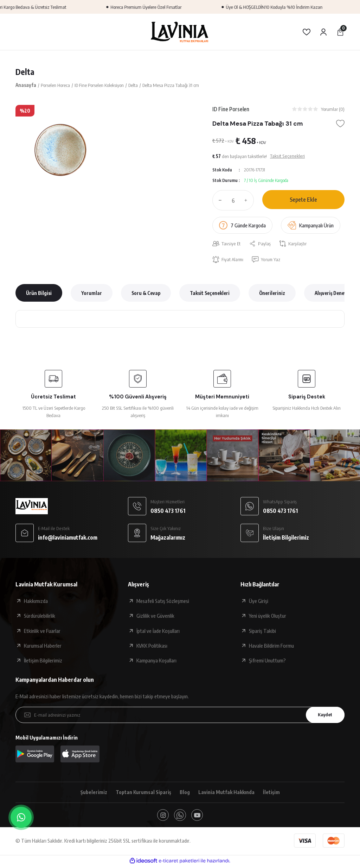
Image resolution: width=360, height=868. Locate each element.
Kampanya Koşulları (156, 661)
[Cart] (340, 32)
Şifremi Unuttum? (267, 661)
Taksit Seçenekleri (210, 294)
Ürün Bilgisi (39, 294)
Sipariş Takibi (262, 631)
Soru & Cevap (146, 294)
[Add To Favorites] (340, 124)
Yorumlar (92, 294)
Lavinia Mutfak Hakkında (227, 793)
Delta (25, 72)
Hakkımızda (36, 602)
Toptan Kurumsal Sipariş (143, 793)
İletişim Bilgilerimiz (43, 661)
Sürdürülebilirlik (40, 617)
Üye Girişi (259, 602)
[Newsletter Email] (180, 716)
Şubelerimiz (92, 793)
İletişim (273, 793)
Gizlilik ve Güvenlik (155, 617)
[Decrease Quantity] (219, 201)
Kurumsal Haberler (43, 646)
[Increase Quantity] (247, 201)
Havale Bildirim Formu (271, 646)
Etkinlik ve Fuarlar (42, 631)
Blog (185, 793)
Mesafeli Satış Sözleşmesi (163, 602)
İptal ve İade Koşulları (158, 631)
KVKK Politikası (152, 646)
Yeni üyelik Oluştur (268, 617)
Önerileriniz (272, 294)
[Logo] (180, 32)
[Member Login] (323, 32)
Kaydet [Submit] (324, 715)
